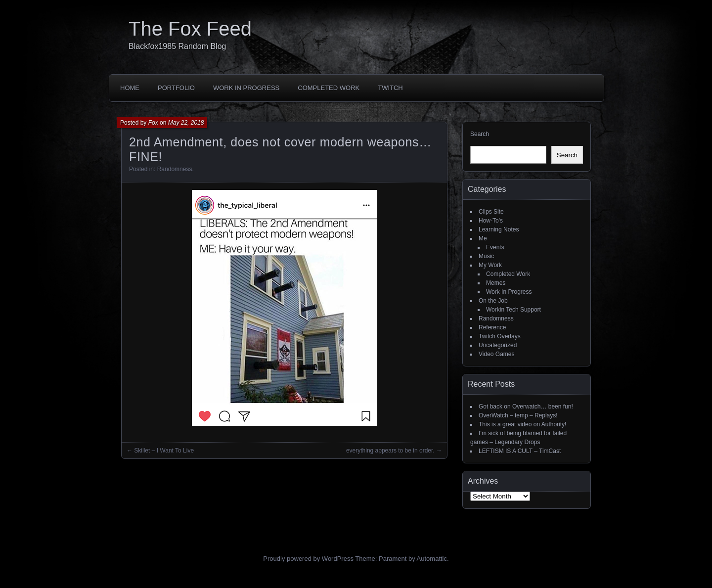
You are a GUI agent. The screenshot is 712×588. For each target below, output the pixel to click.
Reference (492, 327)
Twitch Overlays (500, 336)
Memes (496, 283)
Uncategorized (498, 345)
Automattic (432, 559)
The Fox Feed (190, 29)
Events (495, 247)
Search (480, 134)
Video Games (497, 354)
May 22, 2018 (186, 123)
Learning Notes (499, 229)
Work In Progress (246, 88)
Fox (153, 123)
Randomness (175, 169)
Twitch (390, 88)
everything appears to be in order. (390, 451)
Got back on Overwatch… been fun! (526, 407)
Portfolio (176, 88)
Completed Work (329, 88)
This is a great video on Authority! (522, 424)
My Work (490, 265)
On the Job (493, 301)
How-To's (491, 221)
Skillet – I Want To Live (164, 451)
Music (486, 256)
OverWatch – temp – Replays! (518, 415)
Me (483, 238)
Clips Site (491, 212)
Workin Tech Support (513, 310)
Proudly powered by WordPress (308, 559)
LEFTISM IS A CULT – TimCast (520, 451)
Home (130, 88)
